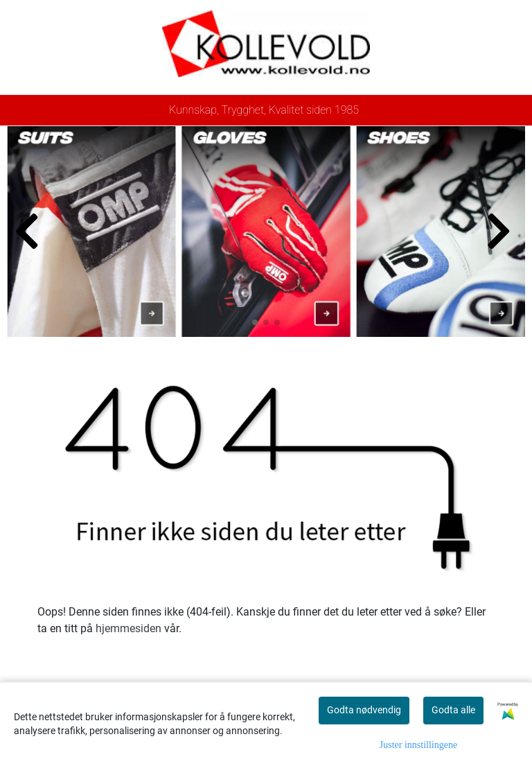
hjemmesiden (128, 628)
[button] (255, 322)
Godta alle (453, 710)
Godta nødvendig (364, 710)
